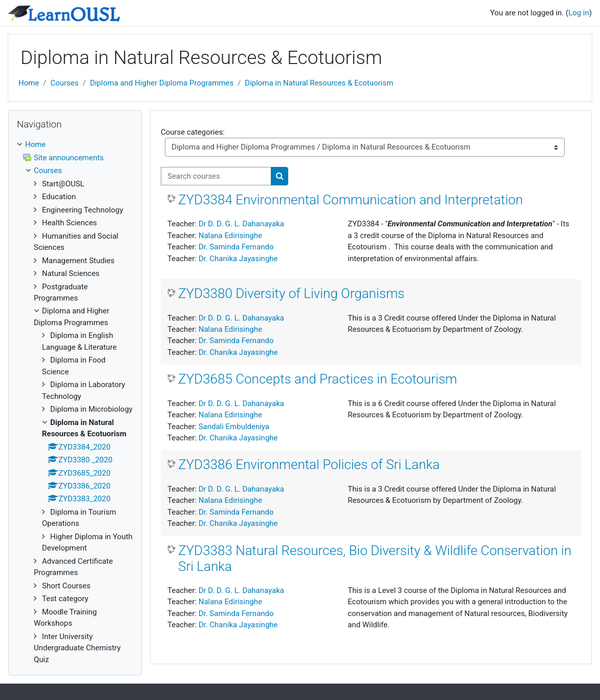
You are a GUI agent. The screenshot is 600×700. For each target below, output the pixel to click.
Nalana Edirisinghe (230, 236)
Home (29, 83)
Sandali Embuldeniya (234, 427)
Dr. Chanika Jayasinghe (238, 259)
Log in (579, 13)
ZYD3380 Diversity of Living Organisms (291, 293)
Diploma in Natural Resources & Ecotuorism (319, 83)
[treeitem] (75, 402)
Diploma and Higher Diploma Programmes (162, 83)
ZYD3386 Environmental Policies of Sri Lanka (309, 464)
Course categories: (193, 132)
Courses (64, 83)
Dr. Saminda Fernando (236, 247)
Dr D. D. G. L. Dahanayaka (241, 224)
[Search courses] (216, 176)
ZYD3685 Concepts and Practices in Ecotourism (318, 379)
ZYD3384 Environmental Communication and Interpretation (350, 200)
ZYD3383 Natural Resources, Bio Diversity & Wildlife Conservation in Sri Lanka (375, 558)
